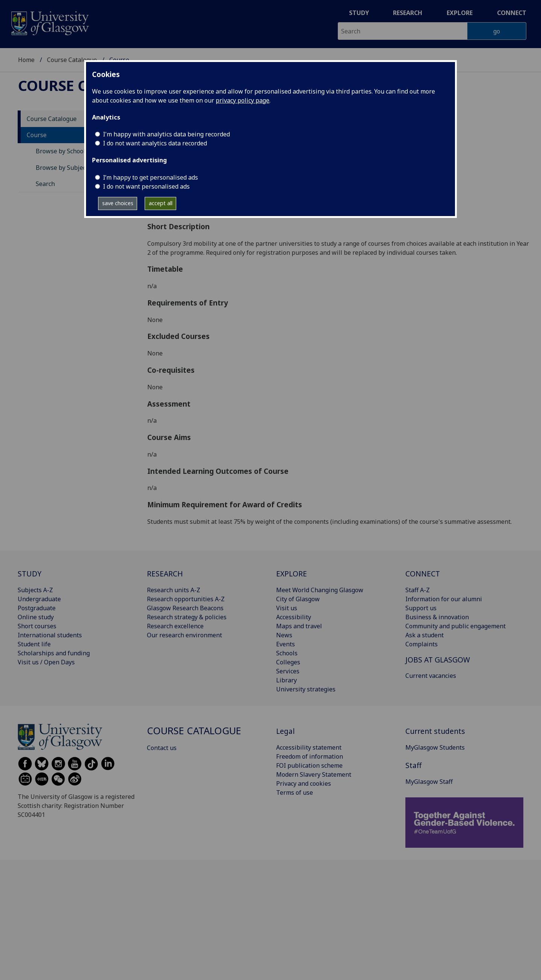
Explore (460, 13)
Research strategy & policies (187, 617)
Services (288, 671)
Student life (34, 644)
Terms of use (295, 792)
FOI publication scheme (309, 765)
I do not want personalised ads (146, 186)
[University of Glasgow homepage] (49, 22)
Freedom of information (310, 756)
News (284, 635)
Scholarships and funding (54, 653)
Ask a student (425, 635)
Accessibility (294, 617)
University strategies (306, 689)
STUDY (29, 574)
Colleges (288, 662)
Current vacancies (431, 676)
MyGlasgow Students (435, 747)
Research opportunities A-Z (186, 599)
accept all (161, 203)
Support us (421, 608)
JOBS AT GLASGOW (438, 660)
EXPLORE (292, 574)
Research (408, 13)
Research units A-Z (174, 590)
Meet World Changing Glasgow (320, 590)
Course (37, 135)
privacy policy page (243, 100)
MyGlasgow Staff (429, 782)
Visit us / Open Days (46, 662)
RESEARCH (165, 574)
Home (26, 60)
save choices (118, 203)
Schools (287, 653)
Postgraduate (37, 608)
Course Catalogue (72, 60)
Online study (36, 617)
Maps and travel (299, 626)
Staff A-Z (418, 590)
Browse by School (60, 151)
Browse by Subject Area (69, 168)
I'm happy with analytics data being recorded (166, 134)
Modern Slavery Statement (314, 774)
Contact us (162, 748)
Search (45, 184)
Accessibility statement (309, 747)
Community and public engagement (456, 626)
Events (286, 644)
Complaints (422, 644)
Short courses (37, 626)
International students (50, 635)
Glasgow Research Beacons (185, 608)
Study (359, 13)
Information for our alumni (444, 599)
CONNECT (423, 574)
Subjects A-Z (35, 590)
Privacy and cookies (304, 783)
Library (286, 680)
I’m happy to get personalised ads (150, 177)
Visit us (287, 608)
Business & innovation (437, 617)
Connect (512, 13)
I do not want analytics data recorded (155, 143)
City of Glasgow (298, 599)
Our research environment (184, 635)
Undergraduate (39, 599)
